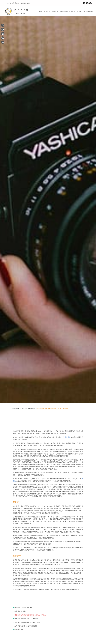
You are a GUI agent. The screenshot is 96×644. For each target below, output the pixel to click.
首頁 (41, 11)
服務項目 (55, 11)
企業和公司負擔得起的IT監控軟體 (25, 626)
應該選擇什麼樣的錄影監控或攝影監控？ (27, 622)
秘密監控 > (33, 408)
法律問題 (72, 11)
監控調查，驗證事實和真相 (23, 608)
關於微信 (47, 11)
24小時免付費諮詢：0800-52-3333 (18, 3)
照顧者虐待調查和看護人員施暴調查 (26, 619)
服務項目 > (25, 408)
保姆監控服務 (18, 630)
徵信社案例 (64, 11)
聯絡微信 (90, 11)
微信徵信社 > (17, 408)
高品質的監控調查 (20, 611)
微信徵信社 (67, 437)
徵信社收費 (81, 11)
